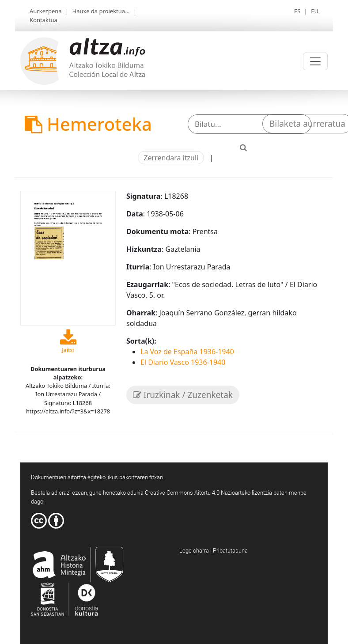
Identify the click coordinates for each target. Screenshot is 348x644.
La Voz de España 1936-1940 (187, 352)
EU (315, 11)
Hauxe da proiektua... (101, 11)
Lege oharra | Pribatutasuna (214, 550)
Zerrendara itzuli (171, 158)
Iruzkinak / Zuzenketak (183, 395)
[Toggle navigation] (315, 61)
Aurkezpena (46, 11)
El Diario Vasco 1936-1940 (183, 362)
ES (297, 11)
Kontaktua (43, 20)
